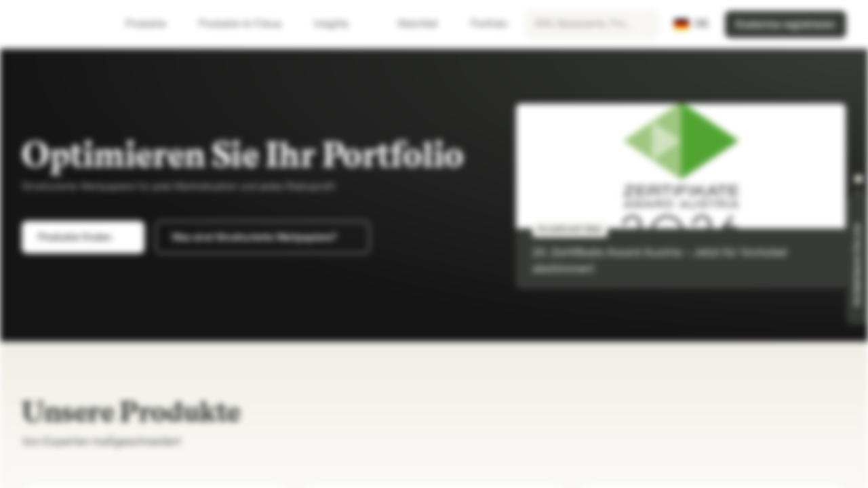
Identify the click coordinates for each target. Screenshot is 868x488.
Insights (339, 24)
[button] (859, 179)
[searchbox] (592, 24)
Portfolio (481, 24)
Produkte (154, 24)
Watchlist (410, 24)
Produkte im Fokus (248, 24)
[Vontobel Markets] (59, 24)
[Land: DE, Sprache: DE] (691, 24)
